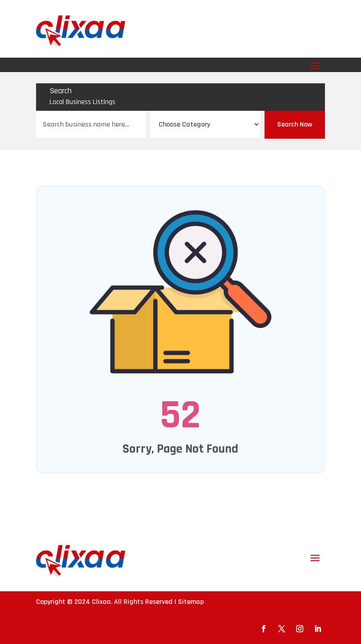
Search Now (295, 125)
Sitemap (191, 602)
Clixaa (101, 602)
